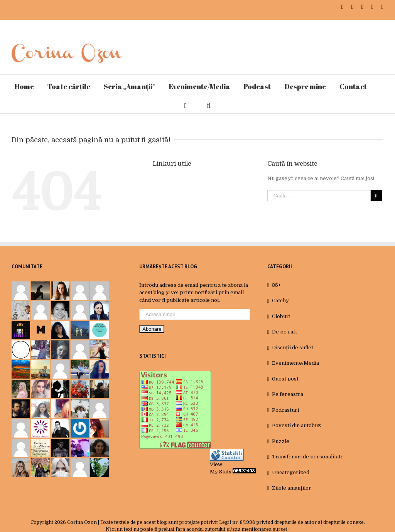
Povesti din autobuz (296, 425)
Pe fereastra (288, 394)
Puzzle (281, 441)
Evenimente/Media (295, 363)
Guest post (285, 379)
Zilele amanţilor (292, 488)
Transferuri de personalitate (308, 457)
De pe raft (284, 332)
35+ (276, 285)
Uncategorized (291, 472)
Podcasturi (285, 410)
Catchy (280, 301)
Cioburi (281, 316)
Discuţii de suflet (293, 348)
